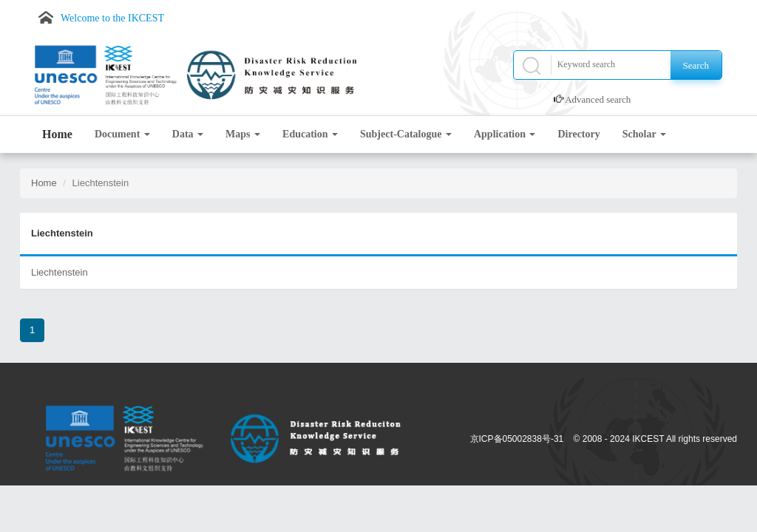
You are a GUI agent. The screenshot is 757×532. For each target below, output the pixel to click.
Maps (243, 134)
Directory (578, 134)
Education (310, 134)
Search (696, 65)
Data (188, 134)
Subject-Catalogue (406, 134)
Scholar (644, 134)
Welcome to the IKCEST (112, 18)
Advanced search (598, 99)
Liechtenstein (60, 272)
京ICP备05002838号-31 (517, 439)
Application (505, 134)
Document (122, 134)
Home (57, 134)
